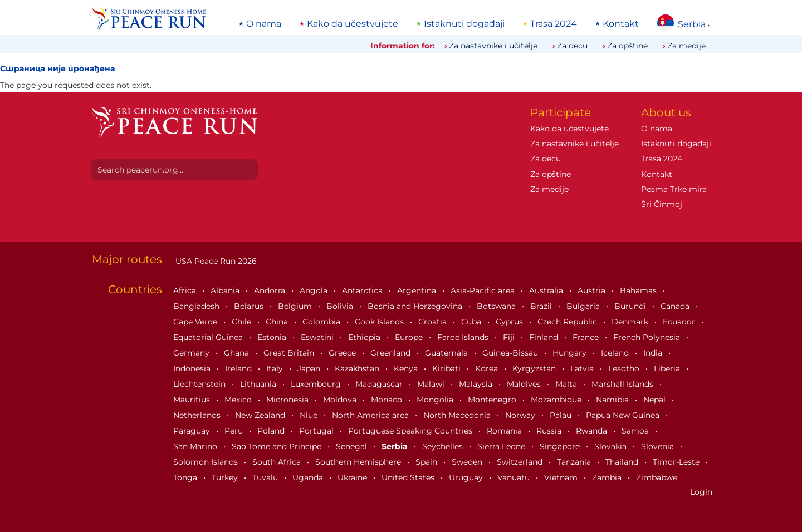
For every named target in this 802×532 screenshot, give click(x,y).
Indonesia (193, 368)
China (278, 322)
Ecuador (680, 322)
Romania (505, 431)
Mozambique (557, 400)
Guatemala (448, 353)
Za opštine (627, 46)
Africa (186, 290)
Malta (567, 384)
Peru (235, 431)
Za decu (572, 46)
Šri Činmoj (662, 204)
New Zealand (261, 415)
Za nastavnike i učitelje (493, 46)
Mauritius (193, 400)
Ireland (239, 368)
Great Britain (290, 353)
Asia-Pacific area (484, 290)
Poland (272, 431)
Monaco (388, 400)
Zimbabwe (657, 477)
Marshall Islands (623, 384)
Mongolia (436, 400)
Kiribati (448, 368)
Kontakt (621, 24)
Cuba (472, 322)
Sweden (468, 462)
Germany (192, 353)
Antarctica (363, 290)
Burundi (631, 306)
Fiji (510, 337)
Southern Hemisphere (359, 462)
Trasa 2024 (554, 24)
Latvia (583, 368)
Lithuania (259, 384)
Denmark (631, 322)
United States (409, 477)
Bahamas (639, 290)
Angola (315, 290)
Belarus (250, 306)
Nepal (656, 400)
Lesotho (625, 368)
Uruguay (467, 477)
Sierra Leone (502, 446)
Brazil (542, 306)
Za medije (686, 46)
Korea (488, 368)
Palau (562, 415)
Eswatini (318, 337)
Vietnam (562, 477)
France (587, 337)
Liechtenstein (200, 384)
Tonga (186, 477)
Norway (521, 415)
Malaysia (477, 384)
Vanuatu (515, 477)
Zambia (608, 477)
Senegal (353, 446)
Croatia (434, 322)
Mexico (239, 400)
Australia (547, 290)
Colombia (322, 322)
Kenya (407, 368)
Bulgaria (584, 306)
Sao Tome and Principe (278, 446)
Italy (276, 368)
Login (701, 492)
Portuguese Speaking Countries (411, 431)
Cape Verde (196, 322)
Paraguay (193, 431)
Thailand (623, 462)
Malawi (432, 384)
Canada (676, 306)
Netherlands (198, 415)
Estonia (273, 337)
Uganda (309, 477)
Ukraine (353, 477)
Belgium (296, 306)
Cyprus (510, 322)
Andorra (271, 290)
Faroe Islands (464, 337)
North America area (371, 415)
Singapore (561, 446)
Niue (310, 415)
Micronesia (288, 400)
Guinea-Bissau (511, 353)
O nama (264, 24)
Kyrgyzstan (535, 368)
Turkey (226, 477)
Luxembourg (317, 384)
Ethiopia (365, 337)
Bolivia (341, 306)
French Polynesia (648, 337)
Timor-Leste (677, 462)
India (654, 353)
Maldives (525, 384)
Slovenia (659, 446)
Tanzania (575, 462)
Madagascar (380, 384)
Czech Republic (568, 322)
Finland (545, 337)
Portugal (317, 431)
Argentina (418, 290)
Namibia (613, 400)
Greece (343, 353)
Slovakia (612, 446)
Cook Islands (380, 322)
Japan (310, 368)
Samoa (636, 431)
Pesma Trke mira (674, 189)
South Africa (278, 462)
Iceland (616, 353)
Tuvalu (266, 477)
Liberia (668, 368)
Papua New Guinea (624, 415)
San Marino (196, 446)
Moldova (341, 400)
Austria (593, 290)
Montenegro (493, 400)
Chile (243, 322)
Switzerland (521, 462)
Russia (550, 431)
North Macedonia (458, 415)
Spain (427, 462)
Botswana (497, 306)
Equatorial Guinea (209, 337)
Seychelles (444, 446)
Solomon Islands (207, 462)
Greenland (392, 353)
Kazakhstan (358, 368)
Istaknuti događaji (464, 24)
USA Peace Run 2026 (215, 261)
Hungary (571, 353)
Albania (226, 290)
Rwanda (593, 431)
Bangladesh (197, 306)
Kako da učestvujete (353, 24)
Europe (410, 337)
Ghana (238, 353)
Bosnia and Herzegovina (416, 306)
